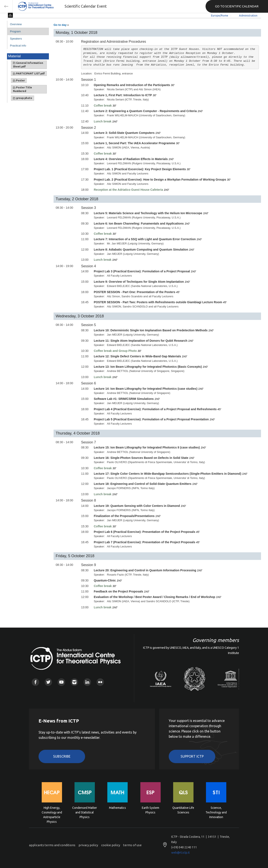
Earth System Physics (151, 810)
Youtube (61, 682)
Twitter (48, 682)
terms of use (132, 845)
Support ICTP (192, 756)
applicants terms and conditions (52, 845)
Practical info (18, 46)
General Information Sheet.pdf (28, 65)
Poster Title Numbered (22, 89)
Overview (16, 24)
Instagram (74, 682)
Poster (19, 81)
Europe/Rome (220, 15)
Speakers (16, 39)
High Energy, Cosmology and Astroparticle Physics (52, 812)
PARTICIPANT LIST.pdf (29, 74)
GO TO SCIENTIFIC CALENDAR (237, 6)
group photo (23, 98)
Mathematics (117, 808)
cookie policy (111, 845)
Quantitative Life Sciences (183, 810)
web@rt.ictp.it (180, 853)
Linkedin (87, 682)
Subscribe (62, 756)
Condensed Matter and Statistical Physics (85, 812)
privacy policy (88, 845)
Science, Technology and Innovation (216, 812)
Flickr (100, 682)
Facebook (35, 682)
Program (15, 31)
